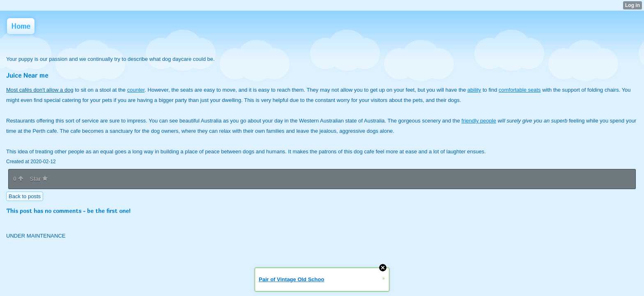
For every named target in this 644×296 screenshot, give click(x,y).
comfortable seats (520, 90)
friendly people (479, 121)
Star (39, 179)
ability (474, 90)
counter (136, 90)
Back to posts (25, 196)
